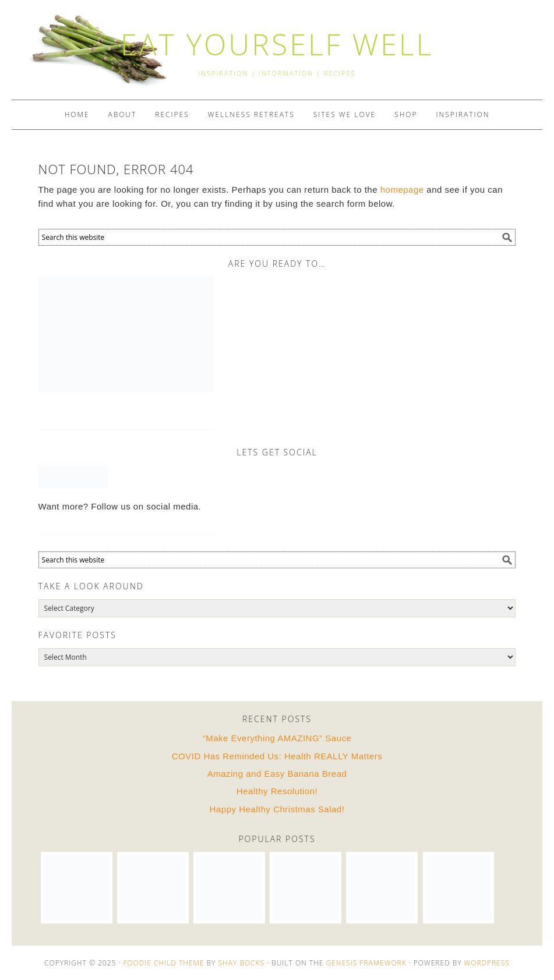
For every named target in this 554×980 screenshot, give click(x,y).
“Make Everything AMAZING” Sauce (277, 738)
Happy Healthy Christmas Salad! (277, 809)
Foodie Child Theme (163, 963)
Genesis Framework (366, 963)
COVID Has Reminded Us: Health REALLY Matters (277, 756)
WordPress (487, 963)
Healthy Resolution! (277, 791)
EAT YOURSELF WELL (277, 44)
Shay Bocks (242, 963)
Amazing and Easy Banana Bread (277, 774)
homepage (402, 190)
